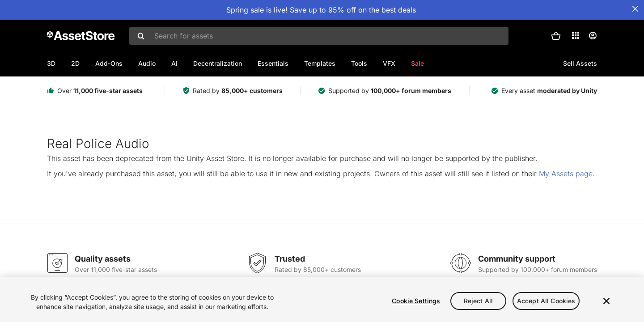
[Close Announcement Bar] (635, 9)
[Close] (606, 301)
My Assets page (566, 174)
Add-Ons (109, 63)
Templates (320, 63)
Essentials (273, 63)
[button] (556, 36)
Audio (147, 63)
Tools (359, 63)
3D (51, 63)
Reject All (478, 301)
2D (75, 63)
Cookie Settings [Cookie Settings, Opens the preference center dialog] (416, 301)
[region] (322, 300)
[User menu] (593, 36)
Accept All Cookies (546, 301)
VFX (389, 63)
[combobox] (319, 36)
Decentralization (218, 63)
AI (174, 63)
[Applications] (576, 35)
